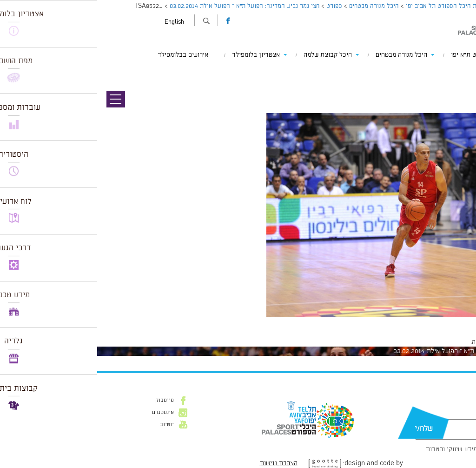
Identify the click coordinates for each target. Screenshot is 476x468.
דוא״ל (443, 415)
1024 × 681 (420, 322)
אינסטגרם (66, 413)
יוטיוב (70, 425)
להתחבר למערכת (445, 342)
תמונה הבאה (460, 72)
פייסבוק (67, 401)
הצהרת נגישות (182, 463)
